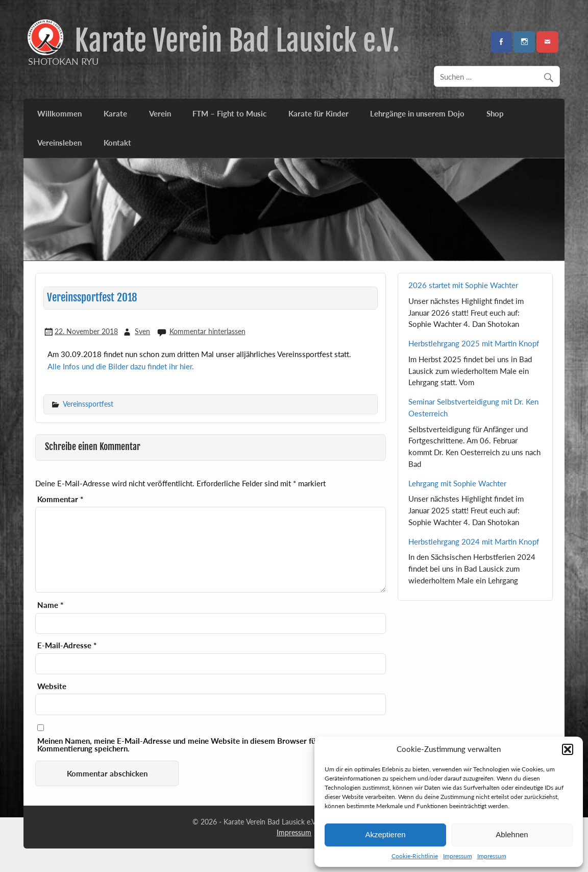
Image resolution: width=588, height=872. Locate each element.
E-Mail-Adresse (67, 645)
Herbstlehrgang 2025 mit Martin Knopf (474, 343)
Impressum (458, 856)
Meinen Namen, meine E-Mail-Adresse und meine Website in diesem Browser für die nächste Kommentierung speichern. (199, 745)
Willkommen (59, 113)
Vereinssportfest (88, 404)
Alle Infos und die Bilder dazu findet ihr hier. (121, 366)
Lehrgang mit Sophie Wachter (457, 483)
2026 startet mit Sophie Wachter (463, 285)
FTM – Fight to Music (229, 113)
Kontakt (117, 143)
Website (52, 686)
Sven (142, 331)
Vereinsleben (59, 143)
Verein (160, 113)
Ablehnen (512, 834)
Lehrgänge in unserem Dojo (417, 113)
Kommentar (60, 499)
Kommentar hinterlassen (207, 331)
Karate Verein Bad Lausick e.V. (237, 41)
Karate (115, 113)
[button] (568, 749)
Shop (495, 113)
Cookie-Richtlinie (415, 856)
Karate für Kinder (318, 113)
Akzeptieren (385, 834)
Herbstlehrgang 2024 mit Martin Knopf (474, 541)
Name (50, 605)
